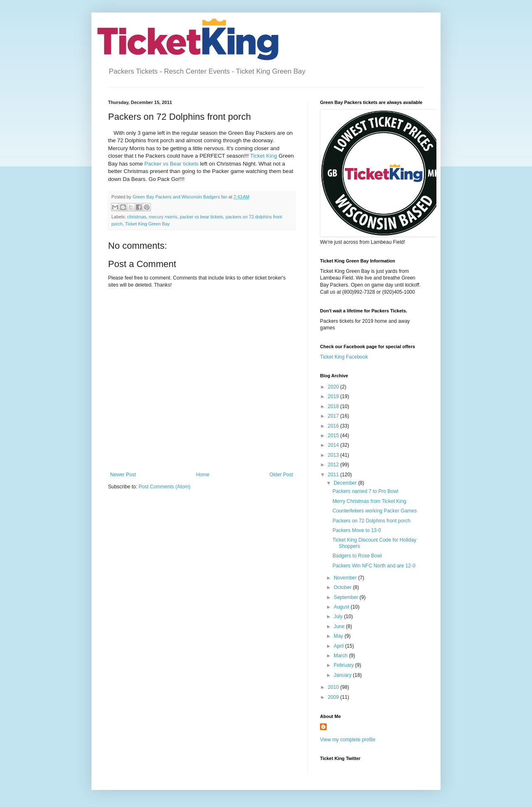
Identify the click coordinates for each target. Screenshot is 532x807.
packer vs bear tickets (201, 217)
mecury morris (163, 217)
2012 (334, 465)
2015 (334, 436)
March (341, 656)
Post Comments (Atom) (164, 487)
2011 (334, 475)
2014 (334, 445)
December (346, 483)
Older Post (281, 475)
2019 (334, 396)
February (344, 665)
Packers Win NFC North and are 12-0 (374, 566)
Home (203, 475)
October (343, 587)
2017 (334, 416)
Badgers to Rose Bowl (357, 556)
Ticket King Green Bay (148, 224)
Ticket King (264, 156)
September (347, 597)
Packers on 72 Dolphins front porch (371, 521)
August (342, 607)
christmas (137, 217)
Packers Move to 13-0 (357, 530)
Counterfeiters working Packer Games (375, 511)
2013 (334, 455)
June (340, 626)
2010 (334, 687)
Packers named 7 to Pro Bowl (365, 491)
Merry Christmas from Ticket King (369, 501)
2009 (334, 697)
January (343, 675)
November (346, 578)
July (339, 616)
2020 (334, 387)
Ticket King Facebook (344, 357)
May (339, 636)
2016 (334, 426)
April (339, 646)
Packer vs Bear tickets (171, 164)
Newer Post (123, 475)
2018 (334, 406)
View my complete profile (348, 740)
